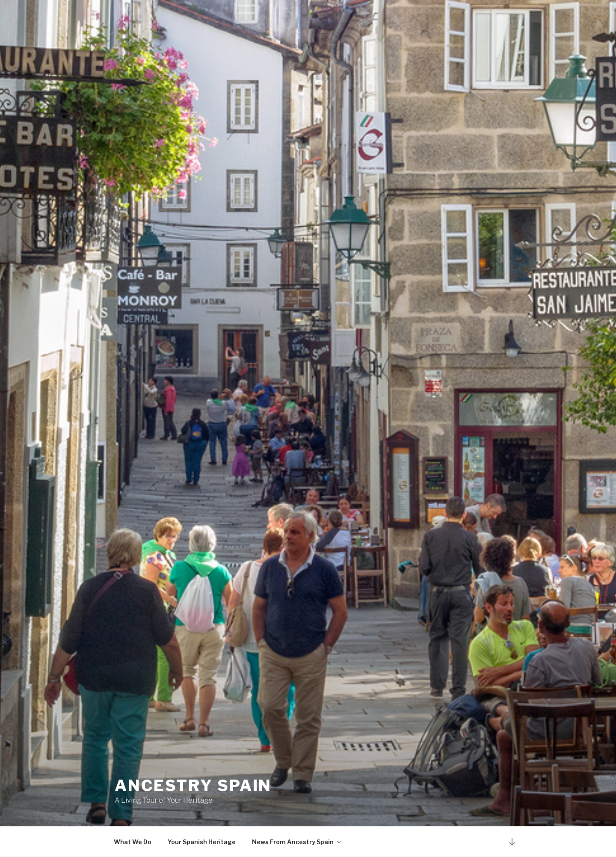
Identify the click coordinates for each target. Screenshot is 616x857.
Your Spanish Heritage (202, 842)
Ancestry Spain (193, 786)
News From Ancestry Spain (297, 842)
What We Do (133, 842)
